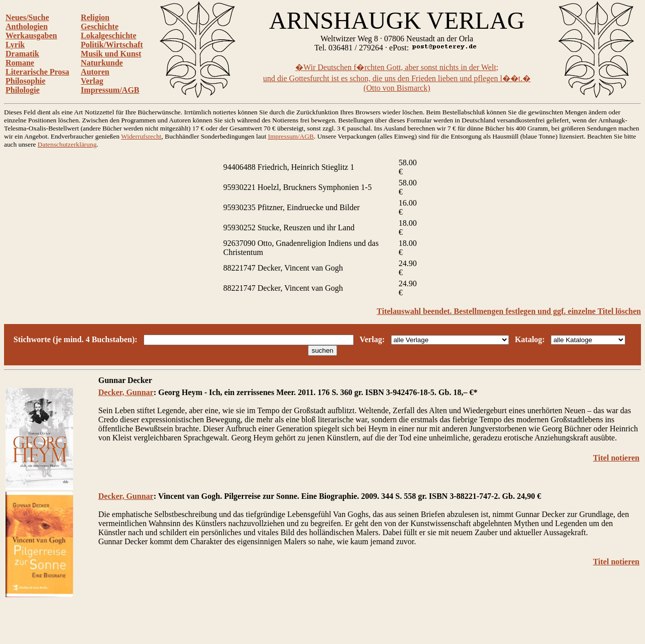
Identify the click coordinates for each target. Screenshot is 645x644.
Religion (95, 17)
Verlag (92, 81)
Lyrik (15, 45)
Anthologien (27, 26)
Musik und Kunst (111, 54)
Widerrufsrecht (141, 136)
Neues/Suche (27, 17)
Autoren (95, 72)
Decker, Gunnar (126, 392)
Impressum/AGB (110, 90)
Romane (20, 63)
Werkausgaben (31, 36)
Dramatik (22, 54)
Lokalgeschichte (108, 36)
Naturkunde (102, 63)
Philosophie (25, 81)
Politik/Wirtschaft (112, 45)
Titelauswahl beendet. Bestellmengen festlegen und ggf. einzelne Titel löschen (509, 311)
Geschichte (100, 26)
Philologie (23, 90)
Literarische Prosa (37, 72)
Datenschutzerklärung (67, 144)
